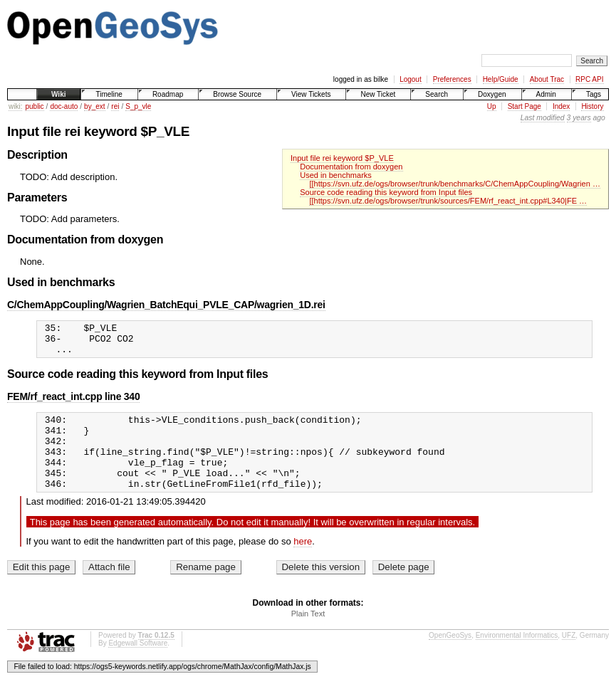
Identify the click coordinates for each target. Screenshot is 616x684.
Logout (411, 79)
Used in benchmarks (336, 175)
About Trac (547, 79)
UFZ (569, 657)
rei (115, 106)
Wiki (58, 94)
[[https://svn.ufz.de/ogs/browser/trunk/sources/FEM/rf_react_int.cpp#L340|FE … (448, 201)
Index (561, 106)
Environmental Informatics (517, 657)
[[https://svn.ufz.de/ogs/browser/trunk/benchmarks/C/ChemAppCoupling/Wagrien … (455, 184)
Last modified (543, 118)
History (592, 106)
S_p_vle (138, 106)
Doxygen (492, 94)
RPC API (589, 79)
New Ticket (378, 94)
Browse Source (237, 94)
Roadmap (168, 94)
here (303, 563)
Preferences (452, 79)
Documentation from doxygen (351, 167)
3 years (579, 118)
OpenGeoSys (450, 657)
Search (437, 94)
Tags (594, 94)
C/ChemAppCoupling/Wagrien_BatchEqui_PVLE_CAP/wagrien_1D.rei (166, 305)
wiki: (15, 106)
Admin (546, 94)
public (34, 106)
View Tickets (311, 94)
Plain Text (308, 635)
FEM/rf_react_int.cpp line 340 (73, 403)
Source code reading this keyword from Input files (386, 192)
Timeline (109, 94)
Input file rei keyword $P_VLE (342, 158)
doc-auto (64, 106)
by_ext (94, 106)
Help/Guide (501, 79)
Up (492, 106)
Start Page (524, 106)
